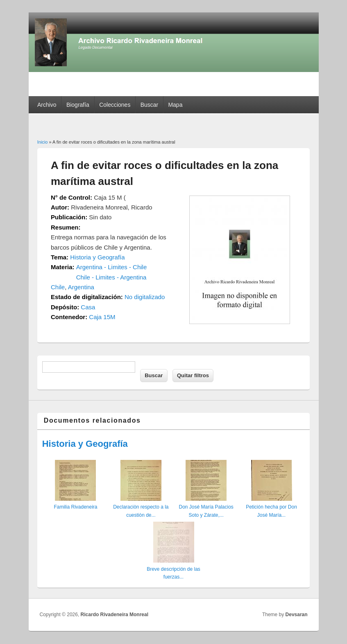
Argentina (81, 287)
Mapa (175, 105)
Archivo (47, 105)
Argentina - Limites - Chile (112, 267)
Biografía (78, 105)
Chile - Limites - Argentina (111, 277)
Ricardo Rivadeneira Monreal (115, 615)
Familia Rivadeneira (75, 507)
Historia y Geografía (97, 257)
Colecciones (115, 105)
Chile (58, 287)
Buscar (150, 105)
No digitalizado (145, 297)
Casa (88, 307)
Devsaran (297, 615)
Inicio (43, 142)
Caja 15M (102, 317)
